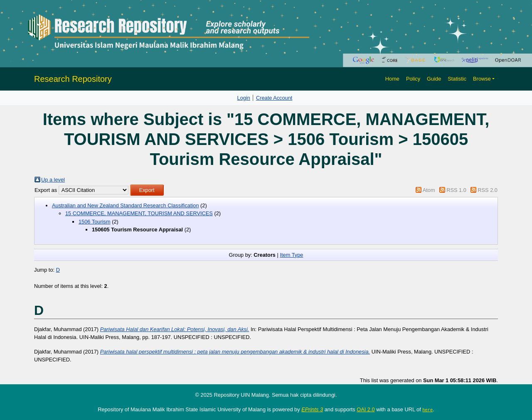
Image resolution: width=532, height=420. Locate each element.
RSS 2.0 (488, 190)
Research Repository (73, 79)
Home (392, 79)
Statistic (457, 79)
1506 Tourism (95, 222)
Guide (434, 79)
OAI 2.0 (366, 409)
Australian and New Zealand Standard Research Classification (126, 205)
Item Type (291, 255)
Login (244, 98)
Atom (429, 190)
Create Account (274, 98)
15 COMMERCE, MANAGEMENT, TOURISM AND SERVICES (139, 213)
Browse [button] (482, 79)
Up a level (53, 180)
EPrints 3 (312, 409)
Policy (413, 79)
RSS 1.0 (456, 190)
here (427, 410)
